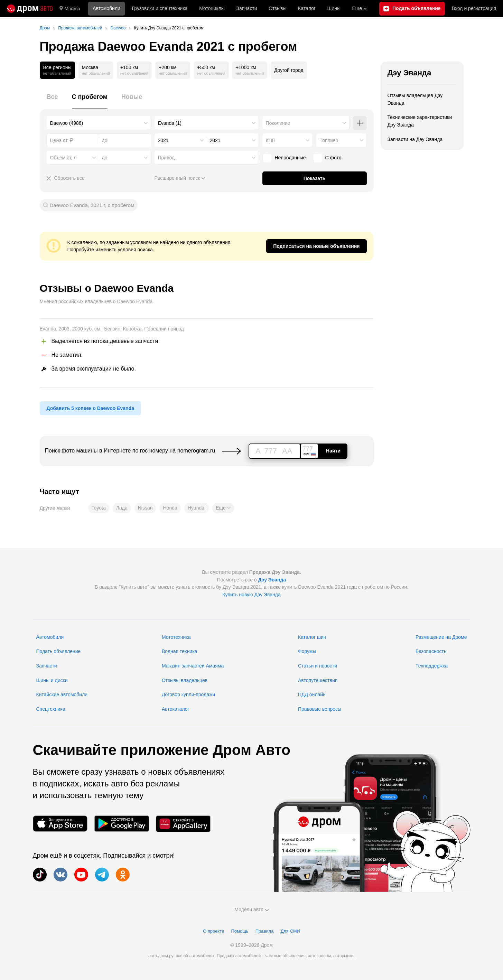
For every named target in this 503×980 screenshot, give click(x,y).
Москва (70, 9)
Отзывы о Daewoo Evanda (107, 288)
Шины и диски (52, 680)
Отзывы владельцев (185, 680)
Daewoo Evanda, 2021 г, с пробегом (92, 205)
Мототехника (176, 637)
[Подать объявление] (412, 9)
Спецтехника (51, 709)
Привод (166, 158)
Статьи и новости (318, 666)
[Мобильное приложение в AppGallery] (183, 824)
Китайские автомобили (62, 694)
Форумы (307, 651)
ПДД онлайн (312, 694)
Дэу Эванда (409, 73)
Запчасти (246, 8)
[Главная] (30, 9)
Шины (334, 8)
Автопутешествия (318, 680)
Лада (122, 508)
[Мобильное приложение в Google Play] (122, 824)
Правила (265, 931)
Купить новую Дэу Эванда (251, 595)
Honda (170, 508)
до (105, 158)
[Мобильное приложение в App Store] (60, 824)
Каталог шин (312, 637)
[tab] (52, 101)
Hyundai (197, 508)
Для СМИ (290, 931)
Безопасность (431, 651)
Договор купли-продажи (188, 694)
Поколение (278, 123)
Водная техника (179, 651)
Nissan (145, 508)
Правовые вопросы (320, 709)
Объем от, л (63, 158)
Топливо (329, 140)
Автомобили (106, 8)
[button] (223, 508)
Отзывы (277, 8)
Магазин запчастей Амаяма (193, 666)
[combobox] (99, 123)
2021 (163, 140)
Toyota (99, 508)
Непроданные (290, 158)
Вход (474, 9)
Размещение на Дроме (441, 637)
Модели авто (251, 909)
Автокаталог (176, 709)
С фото (333, 158)
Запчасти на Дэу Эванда (415, 139)
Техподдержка (432, 666)
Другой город (289, 70)
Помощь (240, 931)
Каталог (307, 8)
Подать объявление (59, 651)
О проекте (213, 931)
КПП (271, 140)
